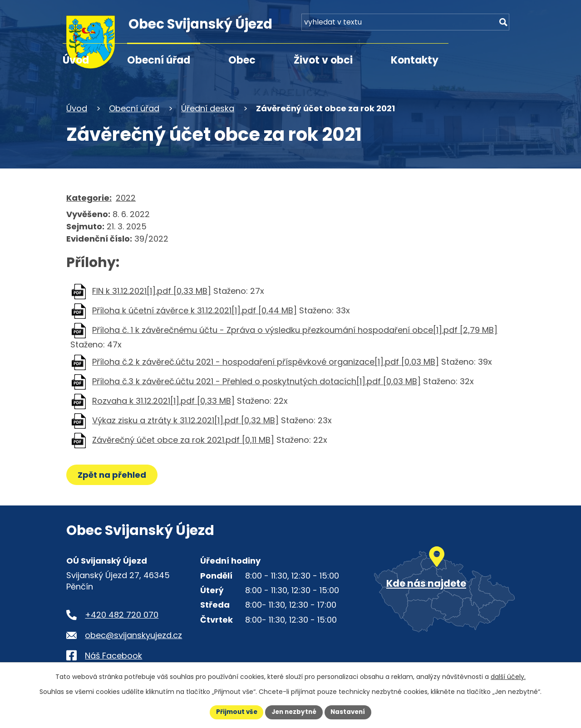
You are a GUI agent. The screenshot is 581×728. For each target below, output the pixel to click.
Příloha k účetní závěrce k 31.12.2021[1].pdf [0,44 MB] (194, 310)
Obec (242, 60)
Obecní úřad (159, 60)
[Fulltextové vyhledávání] (463, 26)
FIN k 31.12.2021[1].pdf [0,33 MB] (152, 291)
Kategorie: (89, 198)
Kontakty (415, 60)
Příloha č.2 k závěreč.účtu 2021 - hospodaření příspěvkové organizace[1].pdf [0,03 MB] (266, 362)
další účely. (508, 676)
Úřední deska (208, 108)
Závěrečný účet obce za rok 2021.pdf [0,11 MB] (183, 440)
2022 (126, 198)
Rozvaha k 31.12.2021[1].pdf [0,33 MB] (163, 401)
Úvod (76, 60)
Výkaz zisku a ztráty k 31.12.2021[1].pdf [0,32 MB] (185, 420)
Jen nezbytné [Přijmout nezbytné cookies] (294, 712)
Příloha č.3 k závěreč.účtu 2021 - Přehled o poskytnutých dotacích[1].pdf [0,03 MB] (256, 381)
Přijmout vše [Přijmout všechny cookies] (234, 712)
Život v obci (323, 60)
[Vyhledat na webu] (502, 26)
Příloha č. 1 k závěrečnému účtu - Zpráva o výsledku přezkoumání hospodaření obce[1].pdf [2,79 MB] (295, 330)
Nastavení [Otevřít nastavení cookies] (350, 712)
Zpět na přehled (113, 475)
